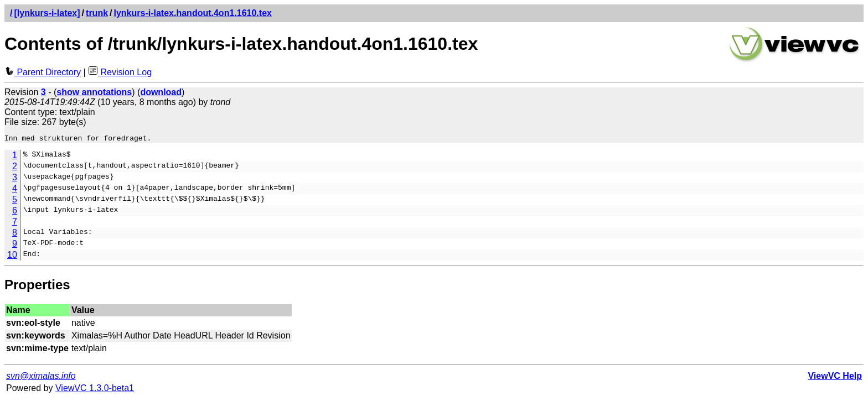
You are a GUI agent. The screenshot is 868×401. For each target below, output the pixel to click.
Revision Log (120, 72)
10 (12, 256)
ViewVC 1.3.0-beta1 (95, 390)
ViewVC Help (835, 377)
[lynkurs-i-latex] (47, 13)
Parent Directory (43, 72)
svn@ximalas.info (41, 377)
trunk (97, 13)
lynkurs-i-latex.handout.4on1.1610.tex (193, 13)
